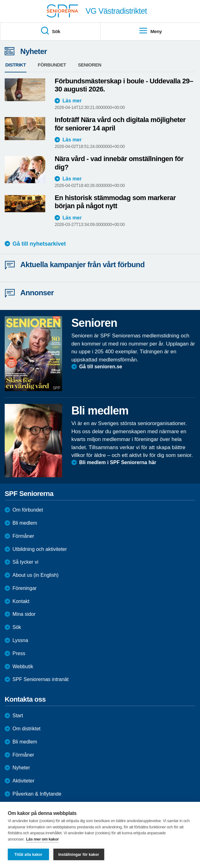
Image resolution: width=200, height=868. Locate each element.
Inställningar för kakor (79, 855)
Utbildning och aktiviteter (40, 549)
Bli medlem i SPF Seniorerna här (118, 462)
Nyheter (21, 768)
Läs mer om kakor (43, 839)
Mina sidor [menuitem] (24, 614)
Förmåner (23, 536)
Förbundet (52, 65)
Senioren (90, 65)
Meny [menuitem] (150, 31)
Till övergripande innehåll (0, 0)
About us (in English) (36, 575)
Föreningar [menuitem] (24, 588)
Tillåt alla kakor (28, 855)
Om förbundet (28, 510)
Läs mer (72, 101)
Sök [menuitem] (50, 31)
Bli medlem (25, 523)
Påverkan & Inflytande (37, 794)
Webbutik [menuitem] (23, 667)
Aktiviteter (23, 781)
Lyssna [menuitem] (20, 640)
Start (18, 716)
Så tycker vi (25, 562)
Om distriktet (27, 729)
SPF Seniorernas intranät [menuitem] (41, 679)
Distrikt (16, 65)
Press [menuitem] (19, 653)
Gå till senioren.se (101, 367)
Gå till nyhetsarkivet (39, 244)
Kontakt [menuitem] (21, 601)
